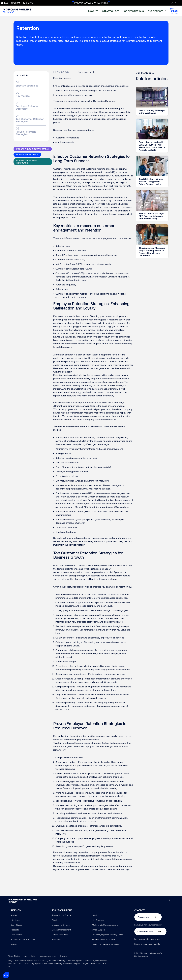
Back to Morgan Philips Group (19, 3)
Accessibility (30, 956)
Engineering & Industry (62, 925)
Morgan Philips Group (27, 155)
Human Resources (60, 935)
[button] (6, 975)
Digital (54, 920)
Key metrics (23, 96)
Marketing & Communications (105, 925)
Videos (14, 944)
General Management (61, 930)
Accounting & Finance (62, 915)
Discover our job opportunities (147, 939)
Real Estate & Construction (104, 939)
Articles (14, 915)
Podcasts (15, 930)
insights (93, 11)
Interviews (15, 920)
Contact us (143, 917)
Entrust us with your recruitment (148, 925)
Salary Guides (16, 925)
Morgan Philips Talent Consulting (27, 162)
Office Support (98, 930)
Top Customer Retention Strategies (30, 120)
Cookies (64, 956)
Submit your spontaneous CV (147, 944)
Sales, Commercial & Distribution (106, 944)
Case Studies (16, 935)
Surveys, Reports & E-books (23, 939)
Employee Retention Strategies (27, 107)
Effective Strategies (27, 86)
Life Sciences (98, 920)
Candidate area (145, 931)
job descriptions (134, 11)
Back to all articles (87, 72)
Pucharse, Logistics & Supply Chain (107, 935)
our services (156, 11)
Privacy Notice (14, 956)
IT (53, 944)
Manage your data (48, 956)
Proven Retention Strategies (26, 133)
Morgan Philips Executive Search (33, 149)
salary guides (111, 11)
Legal (94, 915)
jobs (174, 11)
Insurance (56, 939)
